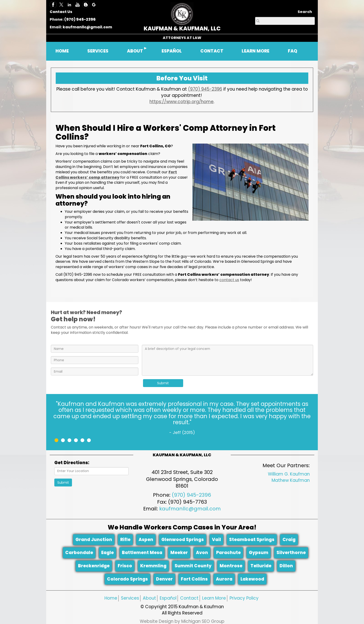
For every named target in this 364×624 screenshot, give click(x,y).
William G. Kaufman (289, 474)
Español (168, 598)
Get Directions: (72, 463)
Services (130, 598)
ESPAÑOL (172, 51)
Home (111, 598)
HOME (62, 51)
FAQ (292, 51)
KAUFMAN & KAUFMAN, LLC (182, 28)
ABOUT (135, 51)
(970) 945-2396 (80, 19)
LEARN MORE (255, 51)
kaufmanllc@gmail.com (87, 27)
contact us (229, 280)
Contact (189, 598)
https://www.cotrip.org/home (182, 102)
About (149, 598)
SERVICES (98, 51)
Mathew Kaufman (291, 480)
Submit (163, 383)
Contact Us (61, 12)
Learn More (214, 598)
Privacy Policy (244, 598)
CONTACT (212, 51)
